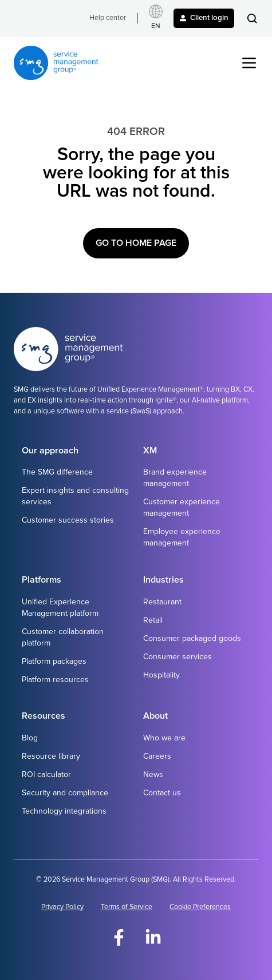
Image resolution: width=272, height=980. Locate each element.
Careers (157, 756)
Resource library (51, 756)
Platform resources (55, 680)
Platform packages (54, 661)
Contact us (162, 793)
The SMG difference (57, 472)
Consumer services (178, 657)
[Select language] (156, 18)
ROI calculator (46, 774)
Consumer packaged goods (192, 638)
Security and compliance (65, 793)
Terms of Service (127, 907)
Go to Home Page (136, 243)
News (153, 774)
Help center (108, 18)
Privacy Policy (62, 907)
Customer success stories (68, 520)
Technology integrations (64, 811)
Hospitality (161, 675)
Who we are (164, 738)
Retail (153, 620)
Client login (204, 18)
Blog (30, 738)
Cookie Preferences (200, 907)
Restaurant (162, 602)
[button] (252, 18)
